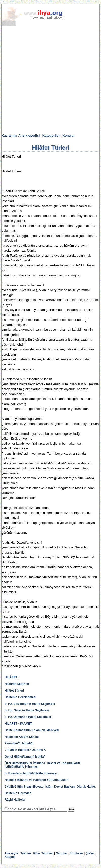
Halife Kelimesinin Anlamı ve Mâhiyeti (32, 730)
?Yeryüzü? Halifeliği (19, 743)
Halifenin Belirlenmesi (20, 697)
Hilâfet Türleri (14, 691)
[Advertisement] (50, 80)
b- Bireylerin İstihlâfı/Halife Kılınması (31, 773)
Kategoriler (51, 135)
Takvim (26, 853)
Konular (69, 135)
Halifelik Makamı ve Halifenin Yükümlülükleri (36, 780)
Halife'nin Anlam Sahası (22, 737)
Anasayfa (11, 853)
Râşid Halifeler (15, 800)
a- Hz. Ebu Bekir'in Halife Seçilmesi (30, 704)
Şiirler (90, 853)
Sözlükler (76, 853)
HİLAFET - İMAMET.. (19, 724)
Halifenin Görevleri (18, 793)
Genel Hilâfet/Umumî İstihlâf (25, 757)
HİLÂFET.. (12, 677)
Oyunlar (61, 853)
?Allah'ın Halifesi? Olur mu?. (25, 750)
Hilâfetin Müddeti (17, 684)
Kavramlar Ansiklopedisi (21, 135)
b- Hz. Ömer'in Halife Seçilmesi (27, 710)
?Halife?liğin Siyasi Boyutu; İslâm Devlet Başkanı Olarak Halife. (50, 787)
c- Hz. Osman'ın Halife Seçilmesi (28, 717)
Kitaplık (10, 857)
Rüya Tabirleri (43, 853)
